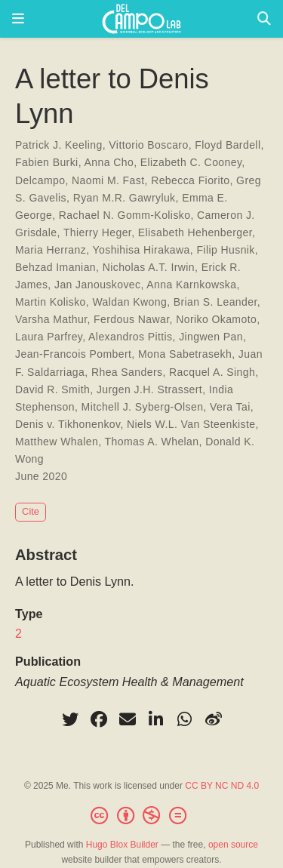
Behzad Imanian (55, 267)
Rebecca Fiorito (190, 180)
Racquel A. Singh (212, 372)
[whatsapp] (185, 719)
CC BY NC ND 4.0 (222, 786)
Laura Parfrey (49, 337)
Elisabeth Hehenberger (195, 232)
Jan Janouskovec (97, 285)
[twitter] (70, 719)
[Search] (264, 19)
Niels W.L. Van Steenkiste (191, 424)
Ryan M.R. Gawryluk (125, 198)
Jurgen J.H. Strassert (149, 389)
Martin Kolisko (51, 302)
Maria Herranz (51, 250)
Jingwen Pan (211, 337)
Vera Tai (230, 407)
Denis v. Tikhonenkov (68, 424)
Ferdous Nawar (131, 319)
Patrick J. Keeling (59, 145)
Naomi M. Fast (108, 180)
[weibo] (214, 719)
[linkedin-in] (156, 719)
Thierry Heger (97, 232)
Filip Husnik (225, 250)
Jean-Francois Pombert (73, 354)
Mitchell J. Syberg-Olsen (143, 407)
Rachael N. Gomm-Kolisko (125, 215)
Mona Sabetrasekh (185, 354)
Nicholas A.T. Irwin (149, 267)
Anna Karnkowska (191, 285)
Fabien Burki (47, 162)
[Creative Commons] (141, 816)
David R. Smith (52, 389)
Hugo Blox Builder (122, 845)
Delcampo (40, 180)
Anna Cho (109, 162)
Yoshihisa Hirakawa (141, 250)
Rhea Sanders (127, 372)
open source (233, 845)
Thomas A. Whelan (152, 442)
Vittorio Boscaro (148, 145)
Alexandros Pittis (130, 337)
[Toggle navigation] (18, 19)
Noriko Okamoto (216, 319)
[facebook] (99, 719)
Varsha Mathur (51, 319)
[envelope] (128, 719)
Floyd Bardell (228, 145)
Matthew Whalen (57, 442)
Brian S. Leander (215, 302)
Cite (31, 511)
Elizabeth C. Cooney (191, 162)
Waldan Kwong (129, 302)
